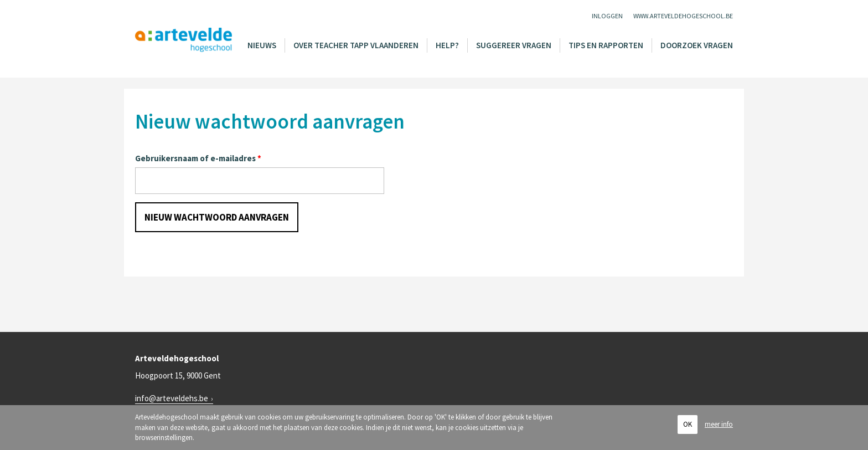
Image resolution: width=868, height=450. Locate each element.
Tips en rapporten (606, 45)
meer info (719, 424)
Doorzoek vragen (697, 45)
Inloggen (607, 16)
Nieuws (262, 45)
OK (688, 424)
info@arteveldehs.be (172, 398)
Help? (447, 45)
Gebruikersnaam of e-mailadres (198, 158)
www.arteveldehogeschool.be (683, 16)
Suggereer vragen (514, 45)
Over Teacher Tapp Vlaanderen (356, 45)
